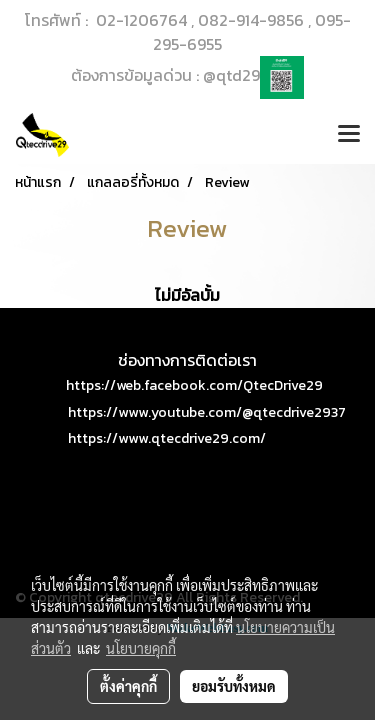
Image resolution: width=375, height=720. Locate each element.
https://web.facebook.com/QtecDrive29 (194, 385)
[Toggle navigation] (349, 135)
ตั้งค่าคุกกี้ (128, 686)
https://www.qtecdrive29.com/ (167, 438)
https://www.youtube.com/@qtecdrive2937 (207, 412)
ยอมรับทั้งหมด (234, 686)
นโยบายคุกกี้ (141, 648)
